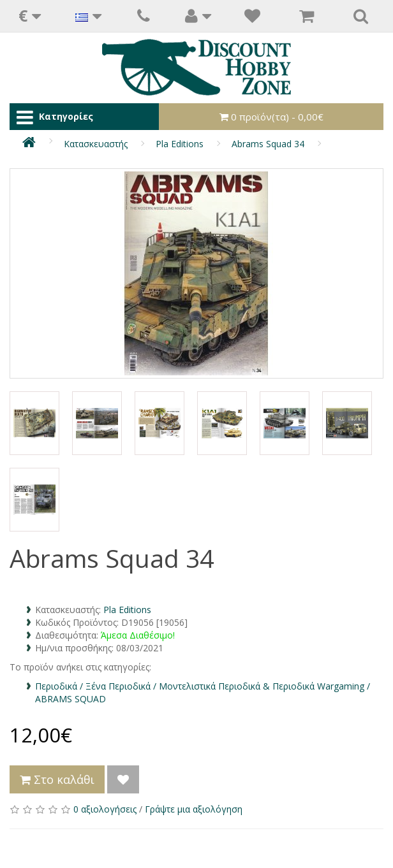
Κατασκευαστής (96, 144)
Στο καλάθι (57, 779)
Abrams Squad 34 (268, 144)
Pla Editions (180, 144)
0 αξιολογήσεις (105, 809)
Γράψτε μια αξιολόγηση (194, 809)
